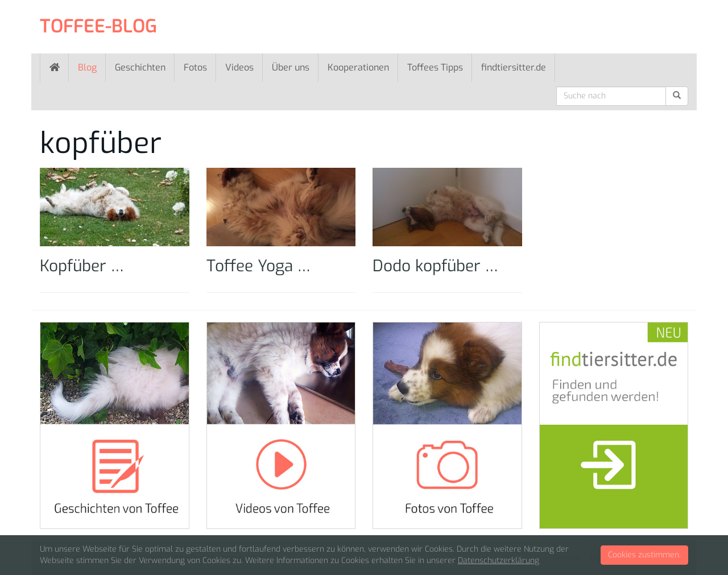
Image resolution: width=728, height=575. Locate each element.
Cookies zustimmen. (644, 555)
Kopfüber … (82, 266)
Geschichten (140, 67)
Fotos (195, 67)
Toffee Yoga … (258, 266)
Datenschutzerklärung (499, 560)
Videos (239, 67)
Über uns (291, 67)
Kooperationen (358, 67)
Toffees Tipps (435, 67)
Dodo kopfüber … (435, 266)
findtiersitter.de (514, 67)
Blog (87, 67)
